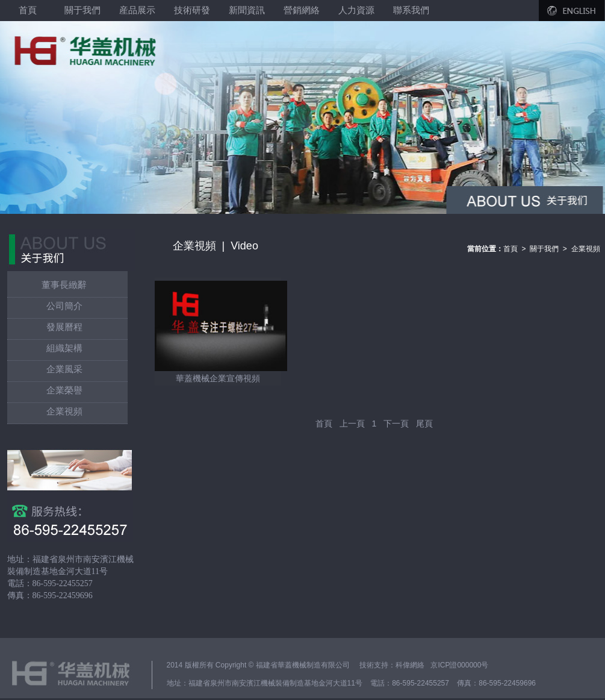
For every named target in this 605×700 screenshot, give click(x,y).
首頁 (28, 10)
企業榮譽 (64, 390)
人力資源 (356, 10)
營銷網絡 (302, 10)
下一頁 (396, 423)
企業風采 (64, 369)
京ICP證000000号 (459, 665)
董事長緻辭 (64, 285)
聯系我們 (411, 10)
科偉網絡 (410, 665)
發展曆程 (64, 327)
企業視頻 (64, 411)
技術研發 (192, 10)
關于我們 (82, 10)
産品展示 (137, 10)
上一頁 (352, 423)
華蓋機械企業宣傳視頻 (218, 332)
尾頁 (424, 423)
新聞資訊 (247, 10)
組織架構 (64, 348)
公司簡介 (64, 306)
